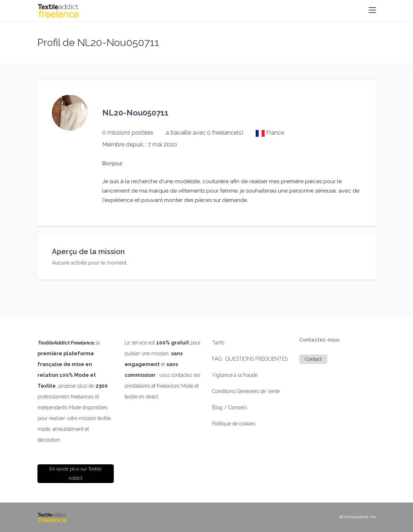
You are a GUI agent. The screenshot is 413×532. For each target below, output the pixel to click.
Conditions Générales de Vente (246, 391)
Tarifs (218, 343)
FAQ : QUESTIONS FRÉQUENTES (250, 359)
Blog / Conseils (230, 407)
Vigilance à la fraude (235, 375)
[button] (372, 10)
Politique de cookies (234, 424)
